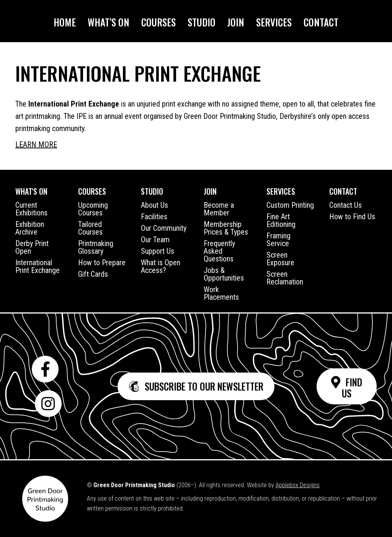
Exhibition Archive (30, 228)
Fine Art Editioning (281, 220)
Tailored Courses (90, 228)
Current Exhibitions (31, 209)
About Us (154, 205)
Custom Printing (290, 205)
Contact (321, 22)
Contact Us (345, 205)
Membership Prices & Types (226, 228)
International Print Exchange (38, 266)
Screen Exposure (280, 259)
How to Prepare (102, 263)
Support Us (158, 251)
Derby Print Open (32, 247)
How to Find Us (352, 217)
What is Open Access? (161, 266)
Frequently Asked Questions (219, 251)
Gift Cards (93, 274)
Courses (158, 22)
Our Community (164, 228)
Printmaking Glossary (96, 247)
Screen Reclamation (285, 278)
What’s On (109, 22)
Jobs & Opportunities (224, 274)
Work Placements (221, 293)
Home (65, 22)
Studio (202, 22)
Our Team (155, 240)
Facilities (154, 217)
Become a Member (219, 209)
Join (236, 22)
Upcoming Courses (93, 209)
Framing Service (278, 240)
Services (274, 22)
